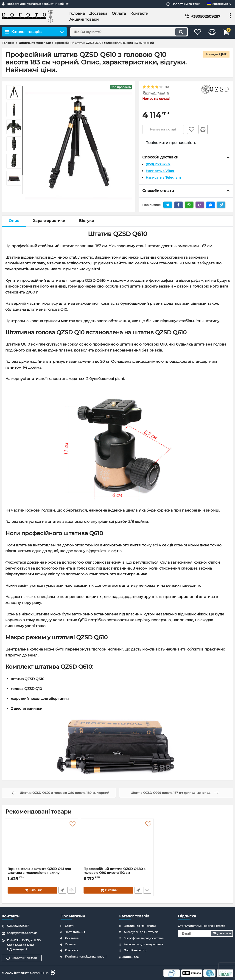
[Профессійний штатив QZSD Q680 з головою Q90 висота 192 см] (118, 844)
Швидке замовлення (62, 890)
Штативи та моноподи (140, 926)
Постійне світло (135, 950)
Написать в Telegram (163, 177)
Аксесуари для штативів (141, 932)
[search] (126, 32)
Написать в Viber (160, 171)
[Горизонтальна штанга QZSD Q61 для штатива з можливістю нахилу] (42, 844)
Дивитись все (129, 957)
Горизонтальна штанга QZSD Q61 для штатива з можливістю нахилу (42, 873)
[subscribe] (206, 933)
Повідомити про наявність (171, 143)
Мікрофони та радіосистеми (144, 938)
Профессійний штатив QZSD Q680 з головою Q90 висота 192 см (118, 873)
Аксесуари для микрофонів (143, 944)
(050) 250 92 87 (158, 164)
